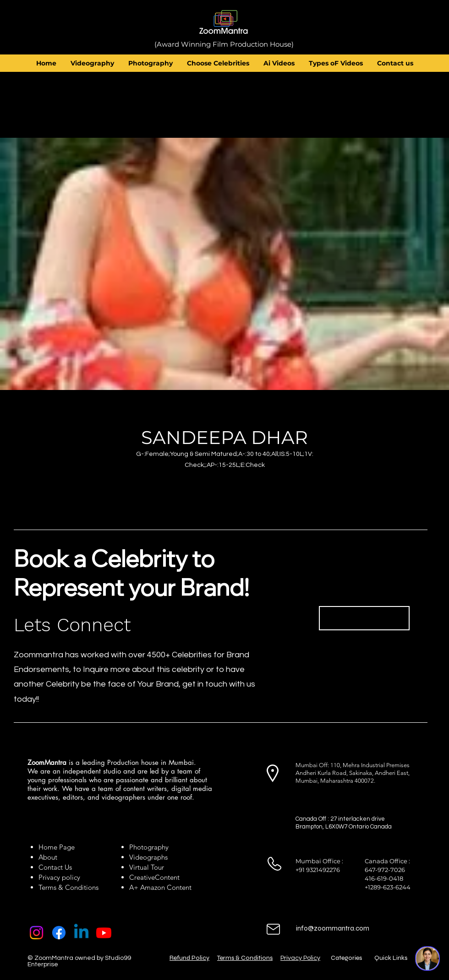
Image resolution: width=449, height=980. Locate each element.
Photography (149, 847)
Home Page (57, 847)
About (50, 857)
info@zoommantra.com (333, 928)
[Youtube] (104, 933)
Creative (142, 877)
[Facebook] (59, 933)
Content (167, 877)
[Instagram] (36, 933)
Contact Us (55, 867)
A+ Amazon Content (160, 887)
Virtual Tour (147, 867)
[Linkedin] (81, 933)
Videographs (148, 857)
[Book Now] (364, 618)
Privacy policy (59, 877)
